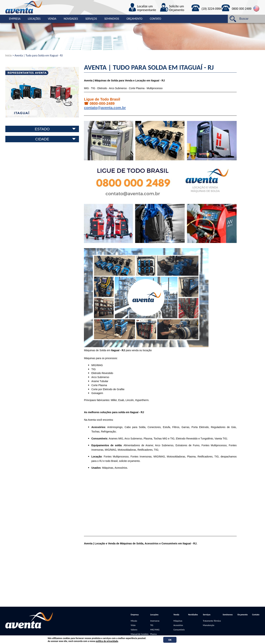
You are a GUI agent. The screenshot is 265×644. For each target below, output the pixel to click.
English (256, 9)
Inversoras (155, 621)
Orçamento (134, 19)
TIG (152, 625)
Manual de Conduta (139, 634)
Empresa (15, 19)
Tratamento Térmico (212, 621)
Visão (133, 625)
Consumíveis (179, 630)
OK (170, 640)
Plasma (153, 634)
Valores (134, 630)
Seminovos (112, 19)
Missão (134, 621)
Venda (52, 19)
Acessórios (178, 625)
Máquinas (178, 621)
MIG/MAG (155, 630)
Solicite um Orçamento (177, 8)
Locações (34, 19)
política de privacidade (107, 641)
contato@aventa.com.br (105, 108)
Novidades (71, 19)
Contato (156, 19)
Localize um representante (147, 8)
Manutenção (209, 625)
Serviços (91, 19)
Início (9, 55)
